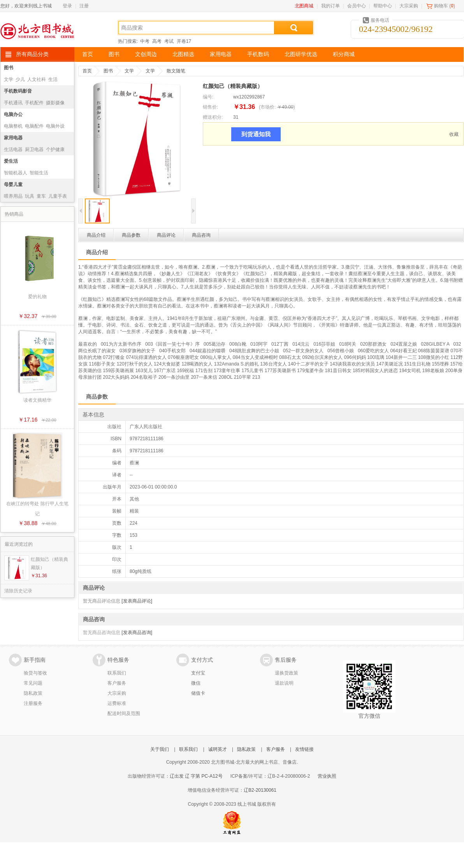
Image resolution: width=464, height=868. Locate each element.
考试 (169, 41)
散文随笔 (176, 71)
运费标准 (117, 703)
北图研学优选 (301, 54)
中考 (145, 41)
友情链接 (304, 749)
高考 (157, 41)
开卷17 (184, 41)
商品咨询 (201, 235)
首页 (88, 54)
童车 (41, 196)
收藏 (454, 134)
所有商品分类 (32, 54)
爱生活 (11, 161)
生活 (53, 79)
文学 (9, 79)
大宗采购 (409, 6)
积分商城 (344, 54)
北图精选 (183, 54)
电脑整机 (13, 126)
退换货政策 (286, 673)
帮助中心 (383, 6)
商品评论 (166, 235)
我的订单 (330, 6)
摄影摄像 (55, 103)
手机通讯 (13, 103)
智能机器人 (16, 173)
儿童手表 (58, 196)
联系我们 (117, 673)
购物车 (441, 6)
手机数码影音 (18, 91)
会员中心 (357, 6)
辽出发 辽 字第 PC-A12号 (196, 776)
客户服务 (117, 683)
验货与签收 (35, 673)
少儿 (20, 79)
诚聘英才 (218, 749)
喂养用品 (13, 196)
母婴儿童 (13, 184)
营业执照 (327, 776)
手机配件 (34, 103)
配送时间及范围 (124, 713)
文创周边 (146, 54)
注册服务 (33, 703)
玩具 (30, 196)
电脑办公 (13, 114)
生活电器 (13, 149)
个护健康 (55, 149)
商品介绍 (96, 235)
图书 (114, 54)
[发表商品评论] (137, 601)
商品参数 (131, 235)
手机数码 (258, 54)
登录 (67, 6)
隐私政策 (33, 693)
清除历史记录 (18, 591)
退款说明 (284, 683)
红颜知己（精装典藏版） (49, 563)
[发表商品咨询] (137, 633)
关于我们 (160, 749)
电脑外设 (55, 126)
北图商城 (304, 6)
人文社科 (37, 79)
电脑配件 (34, 126)
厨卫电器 (34, 149)
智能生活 (39, 173)
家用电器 (221, 54)
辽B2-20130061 (260, 790)
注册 (84, 6)
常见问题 (33, 683)
